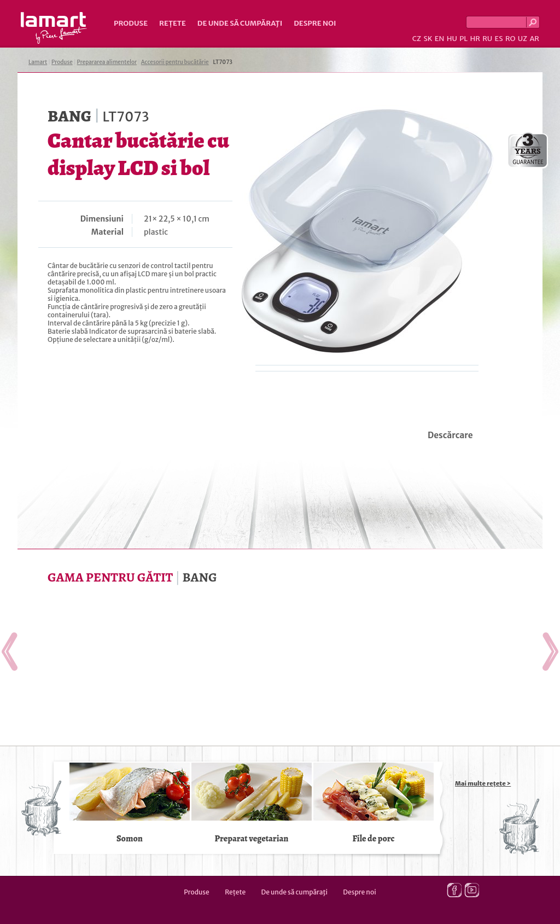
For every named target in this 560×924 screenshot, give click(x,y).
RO (510, 39)
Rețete (173, 23)
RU (487, 39)
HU (452, 39)
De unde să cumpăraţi (240, 23)
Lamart (54, 28)
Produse (131, 23)
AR (534, 39)
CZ (417, 39)
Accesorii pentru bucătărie (175, 62)
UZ (523, 39)
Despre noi (315, 23)
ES (499, 39)
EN (440, 39)
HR (475, 39)
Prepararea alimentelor (107, 62)
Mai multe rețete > (483, 783)
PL (463, 39)
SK (428, 39)
